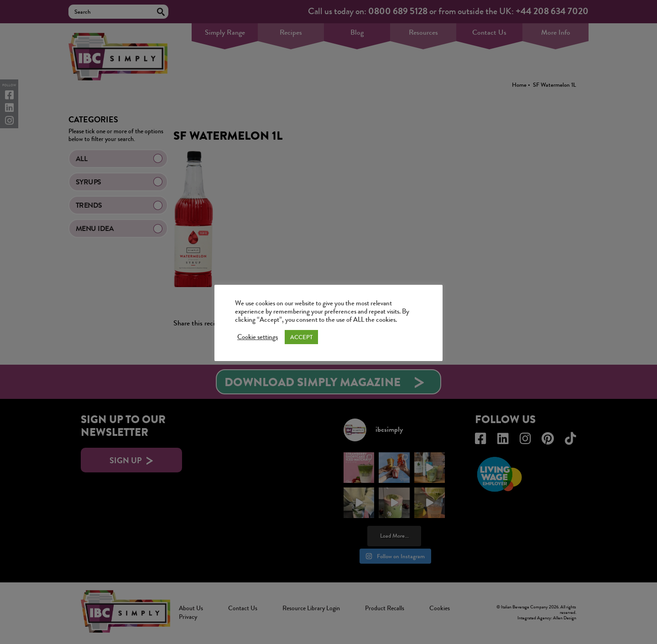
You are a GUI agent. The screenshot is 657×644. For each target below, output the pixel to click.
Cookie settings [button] (258, 337)
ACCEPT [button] (301, 337)
